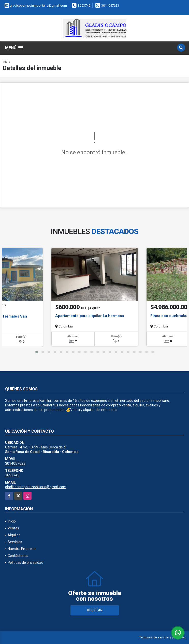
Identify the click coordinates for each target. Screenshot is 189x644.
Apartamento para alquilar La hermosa (90, 316)
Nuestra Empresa (22, 549)
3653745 (84, 5)
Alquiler (14, 535)
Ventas (13, 528)
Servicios (15, 542)
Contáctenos (18, 556)
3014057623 (110, 5)
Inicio (6, 62)
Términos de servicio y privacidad (163, 637)
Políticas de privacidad (25, 563)
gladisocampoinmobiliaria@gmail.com (36, 487)
